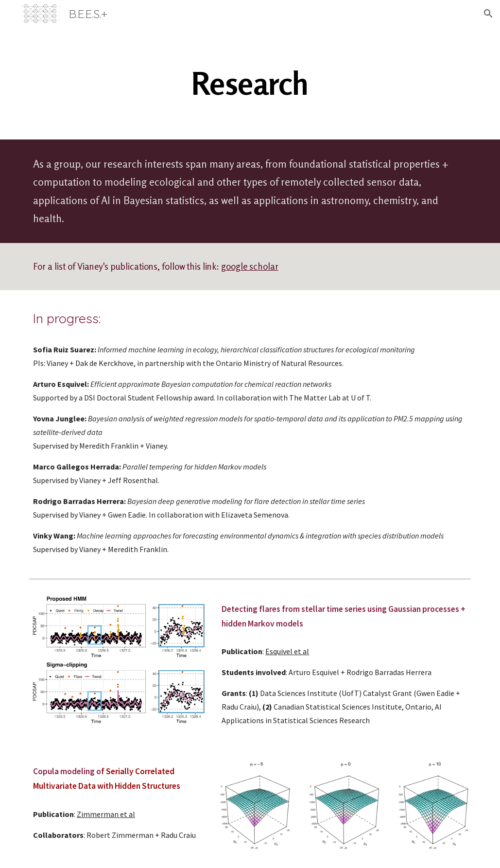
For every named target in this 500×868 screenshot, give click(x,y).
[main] (250, 83)
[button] (488, 14)
